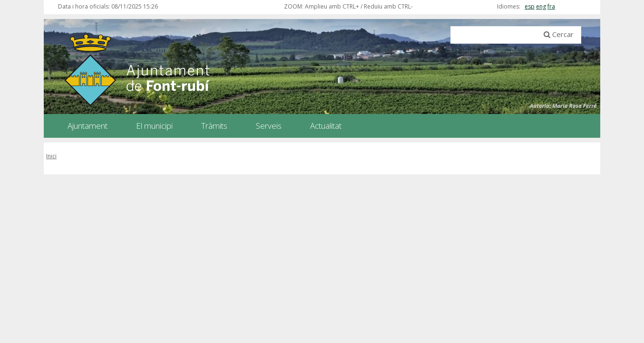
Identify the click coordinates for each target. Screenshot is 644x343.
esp (530, 6)
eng (541, 6)
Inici (51, 156)
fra (551, 6)
